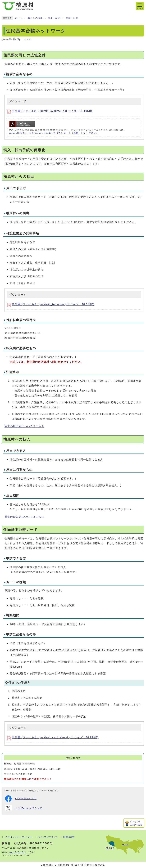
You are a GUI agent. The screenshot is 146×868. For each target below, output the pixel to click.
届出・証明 (54, 18)
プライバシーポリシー (19, 837)
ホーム (19, 18)
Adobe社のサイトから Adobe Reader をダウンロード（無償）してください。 (54, 133)
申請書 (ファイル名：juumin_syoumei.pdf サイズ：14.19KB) (50, 111)
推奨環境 (68, 837)
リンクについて (48, 837)
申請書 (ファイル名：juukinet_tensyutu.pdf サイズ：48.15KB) (51, 304)
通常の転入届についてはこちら (24, 517)
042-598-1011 (18, 852)
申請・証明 (72, 18)
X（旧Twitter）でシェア (24, 808)
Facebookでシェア (21, 799)
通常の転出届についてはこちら (24, 426)
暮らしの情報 (35, 18)
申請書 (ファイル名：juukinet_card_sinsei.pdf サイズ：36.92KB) (53, 737)
